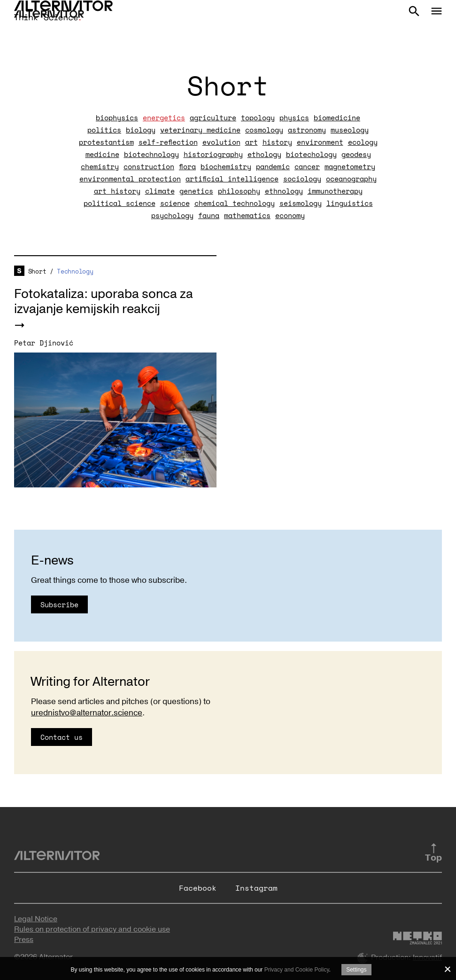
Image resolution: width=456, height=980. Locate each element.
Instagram (256, 888)
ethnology (284, 191)
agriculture (213, 118)
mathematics (247, 215)
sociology (302, 179)
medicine (102, 154)
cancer (307, 166)
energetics (164, 118)
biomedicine (337, 118)
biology (141, 130)
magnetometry (350, 166)
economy (290, 215)
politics (104, 130)
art (251, 142)
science (175, 203)
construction (149, 166)
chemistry (100, 166)
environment (320, 142)
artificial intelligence (232, 179)
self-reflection (168, 142)
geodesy (356, 154)
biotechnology (151, 154)
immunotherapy (335, 191)
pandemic (273, 166)
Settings (356, 970)
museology (350, 130)
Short (37, 271)
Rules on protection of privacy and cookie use (92, 929)
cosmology (264, 130)
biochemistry (226, 166)
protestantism (106, 142)
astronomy (307, 130)
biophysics (117, 118)
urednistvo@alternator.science (87, 713)
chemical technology (235, 203)
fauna (209, 215)
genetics (196, 191)
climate (160, 191)
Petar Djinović (44, 343)
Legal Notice (36, 919)
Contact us (62, 737)
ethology (264, 154)
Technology (75, 271)
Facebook (198, 888)
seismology (301, 203)
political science (120, 203)
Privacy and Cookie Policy (297, 970)
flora (187, 166)
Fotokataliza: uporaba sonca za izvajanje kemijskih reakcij (104, 302)
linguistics (350, 203)
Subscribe (59, 604)
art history (117, 191)
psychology (172, 215)
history (277, 142)
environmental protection (130, 179)
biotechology (311, 154)
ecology (363, 142)
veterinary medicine (200, 130)
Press (24, 940)
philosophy (239, 191)
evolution (221, 142)
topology (258, 118)
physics (294, 118)
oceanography (351, 179)
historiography (213, 154)
